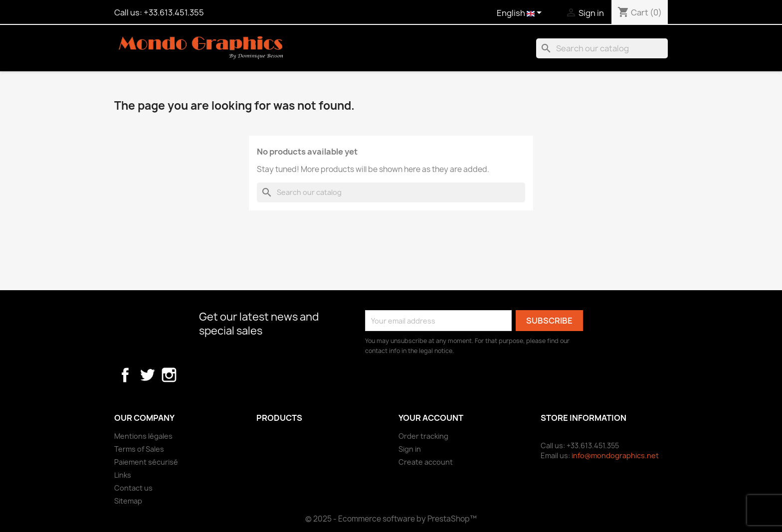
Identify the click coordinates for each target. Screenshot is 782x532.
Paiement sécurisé (146, 462)
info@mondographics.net (615, 455)
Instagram (169, 375)
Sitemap (128, 501)
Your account (431, 418)
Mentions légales (143, 436)
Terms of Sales (139, 449)
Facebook (125, 375)
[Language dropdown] (521, 13)
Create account (426, 462)
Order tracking (423, 436)
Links (123, 475)
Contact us (133, 488)
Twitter (147, 375)
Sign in (410, 449)
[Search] (602, 48)
